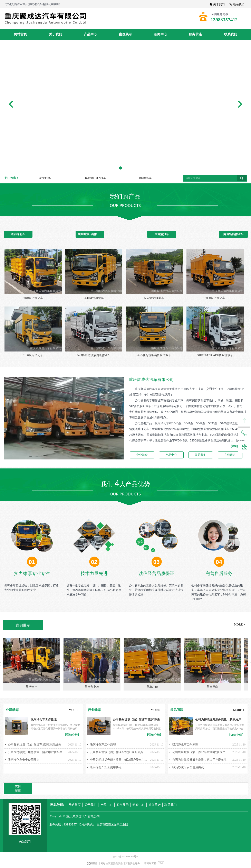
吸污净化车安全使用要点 (24, 760)
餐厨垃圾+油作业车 (95, 178)
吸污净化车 (45, 178)
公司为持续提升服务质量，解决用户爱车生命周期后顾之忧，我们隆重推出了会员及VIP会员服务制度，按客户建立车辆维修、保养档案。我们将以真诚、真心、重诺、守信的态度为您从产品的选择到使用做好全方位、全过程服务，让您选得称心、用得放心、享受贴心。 (37, 752)
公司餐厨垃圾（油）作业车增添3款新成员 (34, 745)
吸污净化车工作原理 (44, 719)
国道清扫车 (145, 178)
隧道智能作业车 (233, 234)
